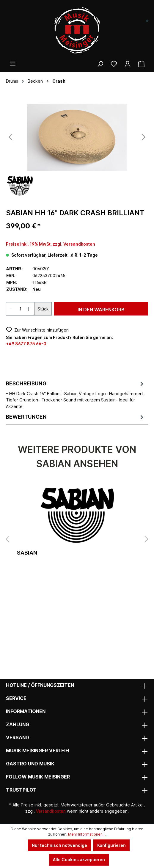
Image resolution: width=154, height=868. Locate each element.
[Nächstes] (144, 137)
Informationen (26, 711)
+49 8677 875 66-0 (26, 344)
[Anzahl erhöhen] (29, 309)
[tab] (76, 394)
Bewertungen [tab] (76, 417)
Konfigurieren (111, 845)
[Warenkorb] (141, 64)
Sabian (27, 553)
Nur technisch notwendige (59, 845)
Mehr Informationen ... (87, 834)
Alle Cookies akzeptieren (79, 860)
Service (16, 698)
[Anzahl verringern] (12, 309)
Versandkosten (51, 811)
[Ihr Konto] (128, 64)
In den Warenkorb (101, 310)
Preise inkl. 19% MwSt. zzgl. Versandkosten (51, 244)
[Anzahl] (21, 309)
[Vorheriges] (10, 137)
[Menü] (13, 64)
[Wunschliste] (114, 64)
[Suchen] (100, 64)
